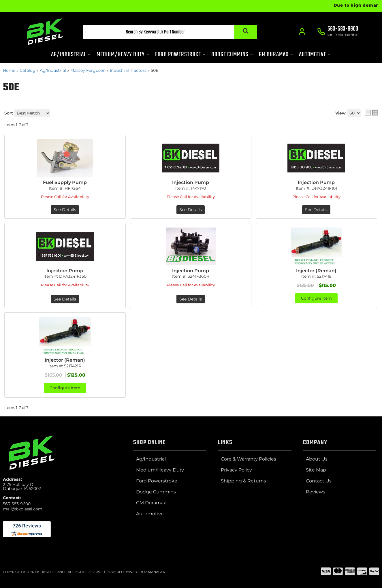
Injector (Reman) (316, 271)
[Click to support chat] (338, 32)
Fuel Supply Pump (65, 182)
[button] (170, 32)
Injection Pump (191, 182)
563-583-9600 (17, 504)
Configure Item (316, 298)
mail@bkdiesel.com (23, 509)
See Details (65, 210)
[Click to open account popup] (302, 32)
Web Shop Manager (147, 572)
